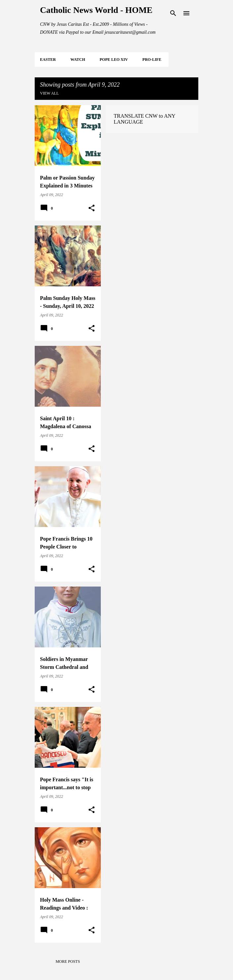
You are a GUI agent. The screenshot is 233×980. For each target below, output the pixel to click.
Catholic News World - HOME (96, 10)
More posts (68, 961)
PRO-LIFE (152, 60)
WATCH (78, 60)
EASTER (48, 60)
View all (49, 93)
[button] (92, 208)
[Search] (173, 13)
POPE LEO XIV (114, 60)
